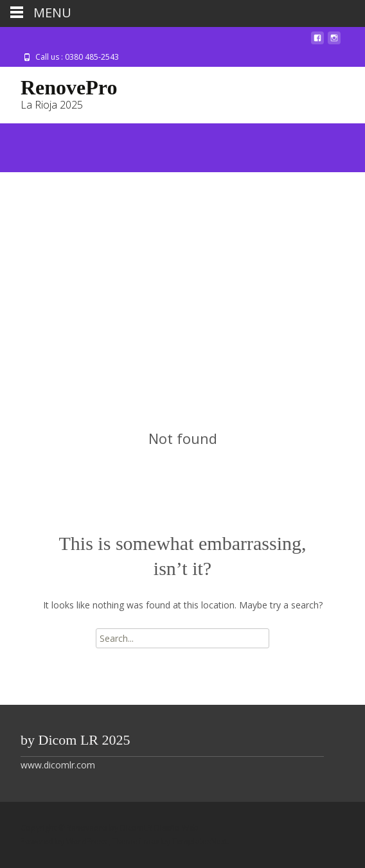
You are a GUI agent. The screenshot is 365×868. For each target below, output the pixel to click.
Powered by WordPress (65, 841)
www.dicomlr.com (58, 765)
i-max (150, 841)
